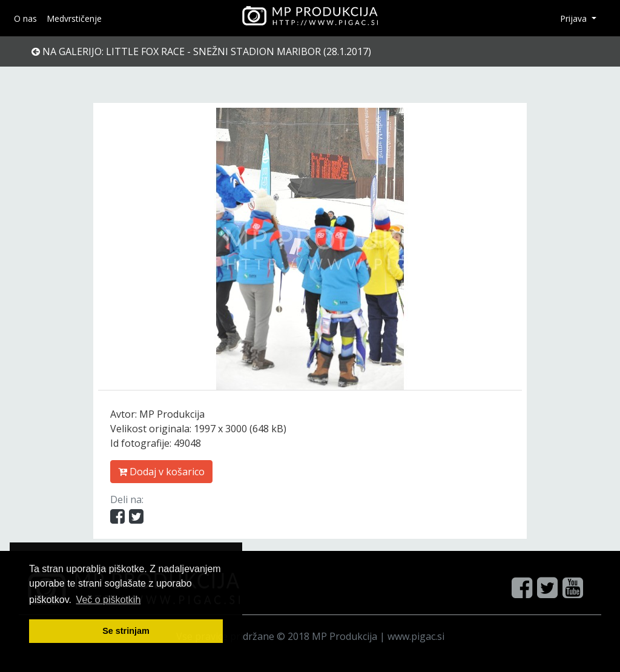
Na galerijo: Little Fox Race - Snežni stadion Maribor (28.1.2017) (201, 51)
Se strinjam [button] (126, 631)
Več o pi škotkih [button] (109, 600)
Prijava (575, 18)
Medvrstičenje (74, 18)
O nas (25, 18)
